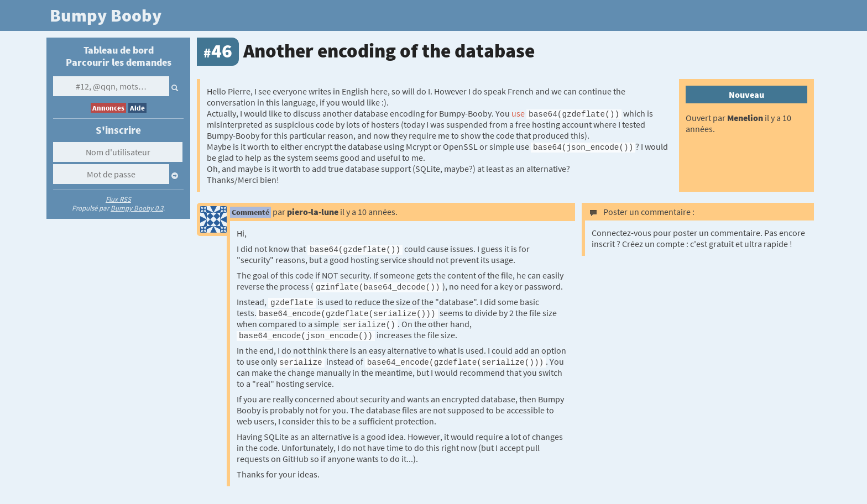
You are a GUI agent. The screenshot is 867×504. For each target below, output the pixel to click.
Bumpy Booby (106, 15)
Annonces (108, 108)
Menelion (745, 118)
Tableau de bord (119, 50)
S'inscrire (118, 130)
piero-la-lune (313, 212)
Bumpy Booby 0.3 (137, 208)
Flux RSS (118, 199)
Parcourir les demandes (119, 62)
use (518, 113)
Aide (137, 108)
